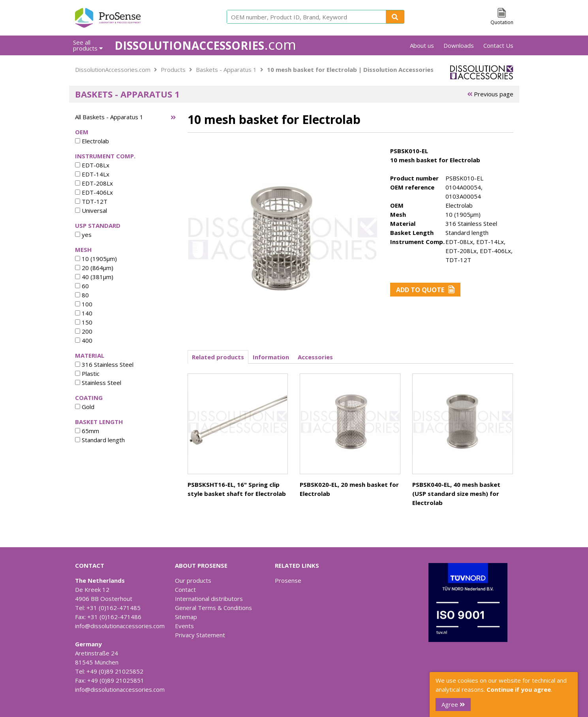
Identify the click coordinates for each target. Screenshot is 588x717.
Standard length (100, 440)
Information (271, 357)
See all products (88, 45)
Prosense (288, 580)
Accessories (315, 357)
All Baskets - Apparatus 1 (109, 117)
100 (84, 304)
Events (184, 626)
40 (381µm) (94, 277)
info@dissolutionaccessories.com (120, 626)
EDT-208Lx (94, 183)
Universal (91, 210)
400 (84, 340)
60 (82, 286)
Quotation (502, 22)
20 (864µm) (94, 268)
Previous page (490, 94)
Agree (453, 704)
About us (422, 45)
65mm (87, 431)
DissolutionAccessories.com (113, 69)
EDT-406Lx (94, 192)
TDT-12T (91, 201)
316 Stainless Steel (104, 364)
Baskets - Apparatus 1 (226, 69)
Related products (218, 357)
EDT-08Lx (92, 165)
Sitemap (186, 617)
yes (83, 235)
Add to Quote (426, 290)
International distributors (209, 599)
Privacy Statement (200, 635)
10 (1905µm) (96, 259)
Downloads (459, 45)
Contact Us (498, 45)
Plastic (87, 374)
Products (173, 69)
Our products (193, 580)
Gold (85, 407)
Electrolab (92, 141)
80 (82, 295)
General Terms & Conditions (213, 608)
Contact (185, 589)
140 (84, 313)
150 (84, 322)
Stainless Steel (98, 383)
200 (84, 331)
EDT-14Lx (92, 174)
